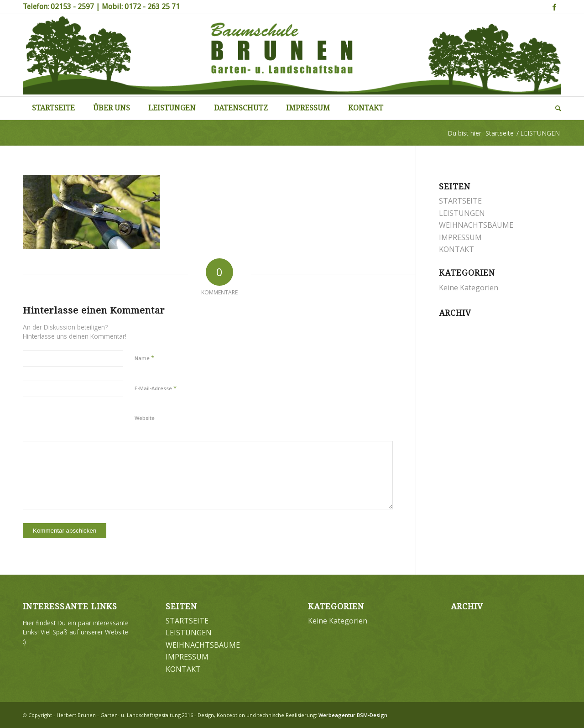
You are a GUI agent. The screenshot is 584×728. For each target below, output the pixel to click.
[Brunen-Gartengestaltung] (292, 55)
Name (144, 358)
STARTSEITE (460, 201)
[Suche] (554, 108)
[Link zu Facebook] (554, 7)
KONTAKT (456, 249)
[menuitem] (53, 108)
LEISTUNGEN (462, 213)
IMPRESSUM (460, 237)
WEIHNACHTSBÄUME (476, 225)
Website (145, 418)
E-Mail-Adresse (156, 388)
